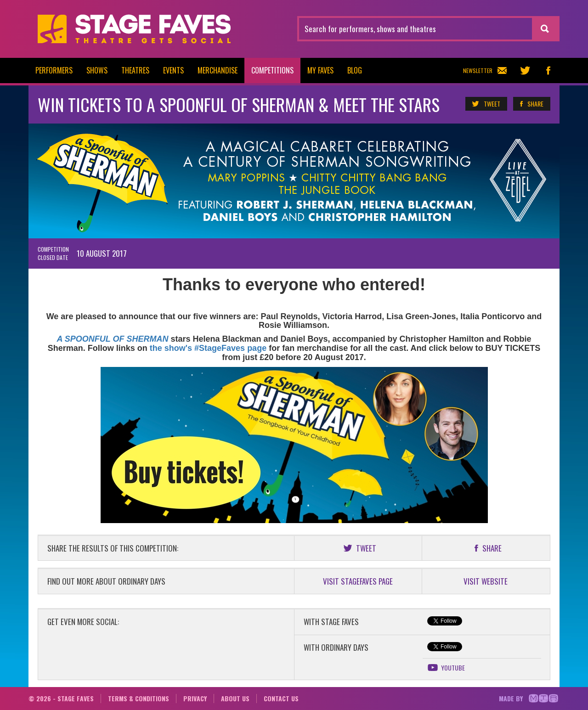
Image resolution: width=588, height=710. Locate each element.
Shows (97, 70)
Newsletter (485, 70)
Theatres (135, 70)
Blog (355, 70)
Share (531, 104)
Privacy (195, 698)
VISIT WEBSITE (486, 581)
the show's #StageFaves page (208, 348)
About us (235, 698)
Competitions (272, 70)
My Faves (320, 70)
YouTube (446, 668)
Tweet (486, 104)
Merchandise (218, 70)
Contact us (281, 698)
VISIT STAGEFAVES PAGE (358, 581)
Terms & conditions (139, 698)
